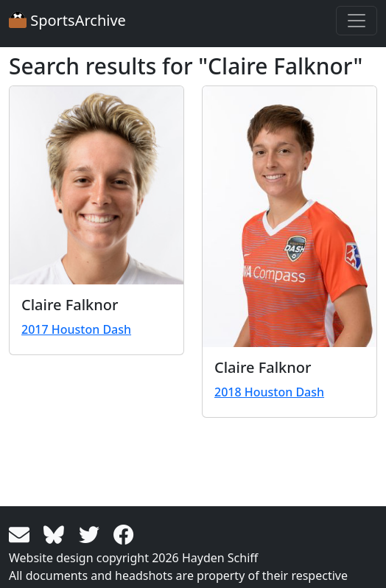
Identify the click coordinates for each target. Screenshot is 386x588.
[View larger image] (96, 185)
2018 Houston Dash (269, 392)
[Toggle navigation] (357, 21)
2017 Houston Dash (76, 329)
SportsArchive (67, 20)
